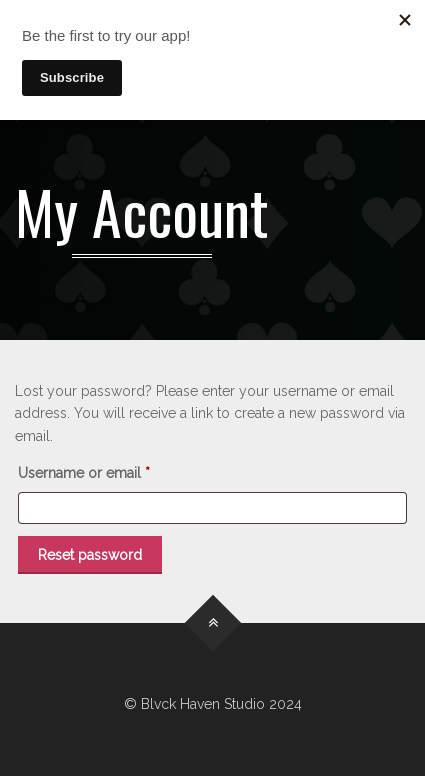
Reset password (90, 555)
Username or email (113, 470)
